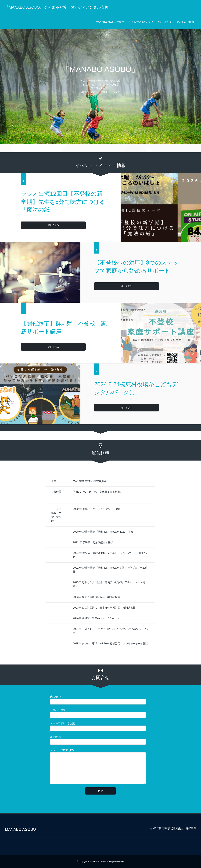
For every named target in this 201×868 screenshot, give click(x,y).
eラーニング (165, 22)
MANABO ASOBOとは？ (110, 22)
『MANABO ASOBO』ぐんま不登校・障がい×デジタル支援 (57, 7)
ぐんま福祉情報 (185, 22)
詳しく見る (34, 225)
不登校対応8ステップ (141, 22)
